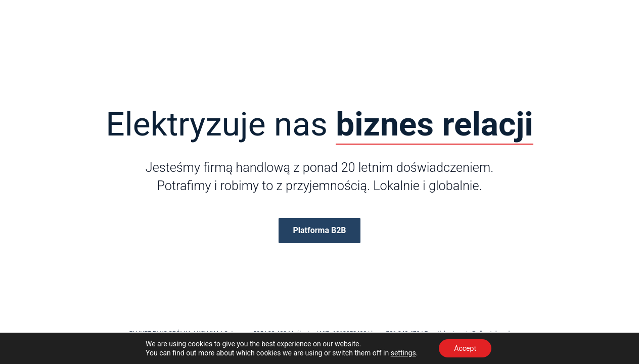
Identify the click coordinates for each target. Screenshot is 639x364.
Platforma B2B (319, 230)
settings (403, 353)
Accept (465, 348)
